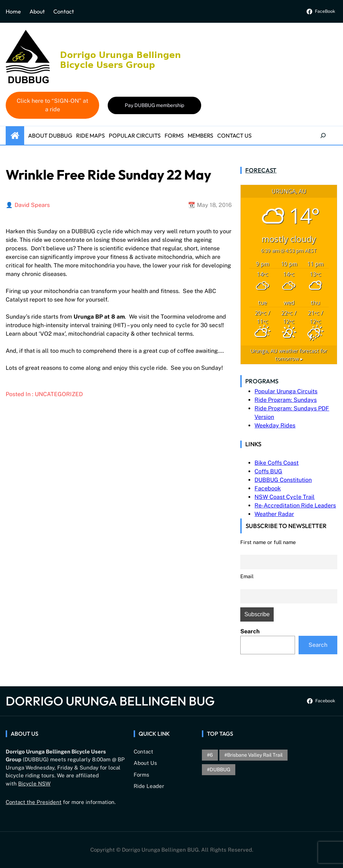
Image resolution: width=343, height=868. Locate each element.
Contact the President (34, 802)
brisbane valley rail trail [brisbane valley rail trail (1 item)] (255, 755)
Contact (64, 11)
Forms (141, 775)
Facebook (268, 488)
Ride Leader (149, 786)
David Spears (32, 205)
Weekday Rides (275, 425)
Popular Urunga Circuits (286, 391)
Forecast (261, 170)
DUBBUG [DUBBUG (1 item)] (220, 770)
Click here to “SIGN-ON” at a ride (52, 105)
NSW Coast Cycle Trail (285, 497)
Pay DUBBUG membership (154, 105)
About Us (145, 763)
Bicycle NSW (34, 784)
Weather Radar (274, 514)
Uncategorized (59, 394)
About (37, 11)
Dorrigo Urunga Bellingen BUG (110, 701)
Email (247, 576)
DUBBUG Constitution (283, 480)
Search (250, 631)
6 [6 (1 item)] (211, 755)
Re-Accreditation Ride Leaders (295, 505)
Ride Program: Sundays (286, 400)
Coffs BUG (268, 471)
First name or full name (268, 542)
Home (13, 11)
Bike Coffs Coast (277, 463)
